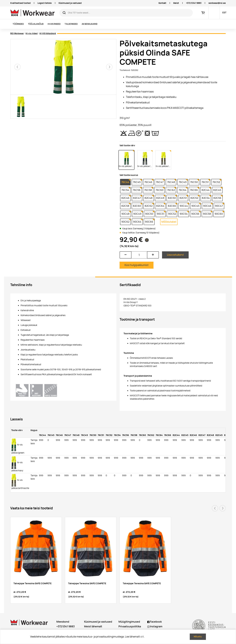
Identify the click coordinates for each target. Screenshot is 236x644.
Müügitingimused (129, 622)
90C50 (149, 214)
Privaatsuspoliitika (130, 626)
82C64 (160, 206)
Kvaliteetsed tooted (20, 3)
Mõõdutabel (169, 222)
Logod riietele (45, 3)
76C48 (171, 182)
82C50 (172, 198)
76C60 (159, 190)
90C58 (207, 214)
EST (224, 13)
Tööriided (18, 24)
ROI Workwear (17, 33)
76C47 (160, 182)
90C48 (125, 214)
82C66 (172, 206)
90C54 (184, 214)
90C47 (219, 206)
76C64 (182, 190)
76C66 (194, 190)
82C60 (137, 206)
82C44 (206, 190)
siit (142, 637)
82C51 (183, 198)
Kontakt (162, 3)
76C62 (171, 190)
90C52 (172, 214)
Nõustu (198, 637)
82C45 (217, 190)
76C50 (194, 182)
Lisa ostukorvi (175, 255)
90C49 (137, 214)
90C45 (195, 206)
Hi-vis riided (54, 24)
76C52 (216, 182)
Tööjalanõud (36, 24)
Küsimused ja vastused (70, 3)
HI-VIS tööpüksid (48, 33)
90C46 (207, 206)
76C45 (137, 182)
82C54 (206, 198)
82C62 (149, 206)
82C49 (160, 198)
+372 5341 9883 (194, 3)
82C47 (137, 198)
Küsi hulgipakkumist (137, 265)
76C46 (148, 182)
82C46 (125, 198)
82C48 (148, 198)
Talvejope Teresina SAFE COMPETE (32, 583)
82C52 (194, 198)
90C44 (184, 206)
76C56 (137, 190)
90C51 (161, 214)
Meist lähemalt (93, 626)
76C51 (205, 182)
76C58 (148, 190)
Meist (176, 3)
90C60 (219, 214)
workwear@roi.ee (217, 3)
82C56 (217, 198)
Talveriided (71, 24)
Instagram (155, 626)
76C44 (125, 182)
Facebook (155, 622)
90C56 (195, 214)
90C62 (125, 222)
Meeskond (63, 622)
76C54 (125, 190)
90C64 (137, 222)
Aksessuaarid (90, 24)
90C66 (149, 222)
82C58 (125, 206)
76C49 (183, 182)
